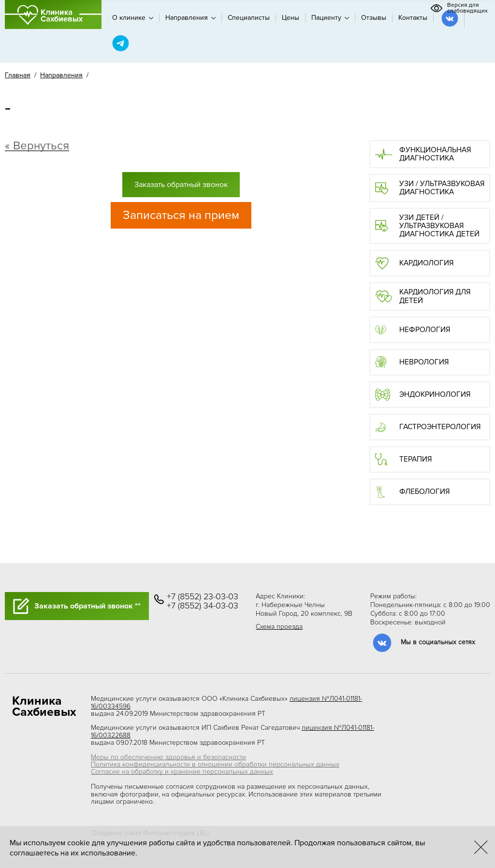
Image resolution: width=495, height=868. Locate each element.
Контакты (413, 18)
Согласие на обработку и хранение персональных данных (182, 772)
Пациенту (330, 18)
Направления (190, 18)
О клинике (133, 18)
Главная (18, 75)
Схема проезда (279, 627)
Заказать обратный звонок (181, 185)
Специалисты (249, 18)
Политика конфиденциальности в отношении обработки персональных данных (215, 764)
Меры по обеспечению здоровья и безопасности (168, 757)
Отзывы (374, 18)
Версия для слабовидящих (459, 8)
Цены (291, 18)
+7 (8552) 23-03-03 (203, 597)
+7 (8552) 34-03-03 (203, 606)
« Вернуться (37, 146)
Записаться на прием (181, 215)
